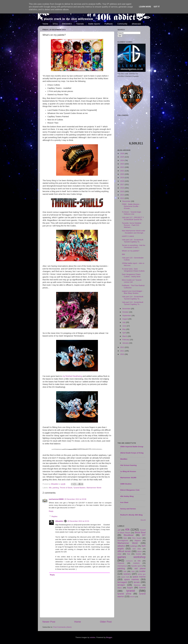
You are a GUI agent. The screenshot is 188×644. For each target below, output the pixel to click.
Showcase (136, 24)
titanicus (137, 585)
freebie (138, 554)
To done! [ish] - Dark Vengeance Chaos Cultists (133, 270)
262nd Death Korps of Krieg (132, 453)
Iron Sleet (124, 502)
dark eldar (137, 549)
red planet (140, 568)
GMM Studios (126, 484)
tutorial (142, 587)
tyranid (131, 591)
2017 (122, 184)
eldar (119, 554)
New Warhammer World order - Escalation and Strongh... (134, 232)
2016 (122, 188)
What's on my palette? (131, 251)
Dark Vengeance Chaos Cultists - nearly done (131, 275)
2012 (122, 347)
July (124, 322)
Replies (55, 516)
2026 (122, 153)
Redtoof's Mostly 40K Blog (131, 515)
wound (132, 597)
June (124, 326)
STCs (55, 24)
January (126, 343)
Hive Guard (137, 538)
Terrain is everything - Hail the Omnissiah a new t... (134, 246)
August (125, 319)
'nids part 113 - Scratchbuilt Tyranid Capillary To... (133, 303)
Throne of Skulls (66, 488)
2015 (122, 191)
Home (46, 24)
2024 (122, 160)
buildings (134, 546)
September (127, 316)
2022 (122, 167)
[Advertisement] (132, 399)
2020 (122, 174)
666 (123, 254)
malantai (121, 563)
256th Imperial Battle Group (132, 447)
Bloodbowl (129, 535)
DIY (144, 535)
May (124, 329)
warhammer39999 (56, 499)
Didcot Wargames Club (130, 490)
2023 (122, 164)
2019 (122, 178)
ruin (125, 571)
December (127, 201)
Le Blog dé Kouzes (128, 471)
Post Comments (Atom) (62, 627)
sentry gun (142, 574)
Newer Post (49, 622)
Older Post (106, 622)
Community (122, 24)
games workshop (132, 557)
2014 (122, 195)
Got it (157, 7)
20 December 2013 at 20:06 (75, 499)
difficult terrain (124, 551)
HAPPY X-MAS (128, 236)
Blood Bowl (140, 532)
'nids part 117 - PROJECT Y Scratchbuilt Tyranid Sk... (133, 218)
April (124, 333)
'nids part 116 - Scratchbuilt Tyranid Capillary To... (133, 241)
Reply (51, 511)
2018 (122, 181)
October (126, 312)
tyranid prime (124, 594)
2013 (122, 198)
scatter (142, 571)
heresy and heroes (128, 509)
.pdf (119, 530)
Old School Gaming (128, 465)
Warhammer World (94, 488)
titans (120, 588)
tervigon (121, 585)
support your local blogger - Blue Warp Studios (133, 292)
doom (140, 551)
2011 (122, 351)
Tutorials (80, 24)
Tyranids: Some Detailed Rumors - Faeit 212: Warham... (132, 225)
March (125, 336)
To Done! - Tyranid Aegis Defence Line (132, 213)
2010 (122, 354)
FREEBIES (67, 24)
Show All (143, 520)
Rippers (138, 540)
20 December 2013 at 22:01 (78, 521)
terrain (137, 582)
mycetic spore (136, 566)
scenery (127, 574)
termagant (122, 582)
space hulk (125, 577)
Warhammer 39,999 (128, 478)
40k (50, 488)
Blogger (109, 637)
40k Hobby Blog (127, 496)
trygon (130, 587)
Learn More (145, 7)
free (129, 554)
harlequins (129, 561)
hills (139, 561)
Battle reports (94, 24)
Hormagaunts (123, 540)
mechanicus (122, 566)
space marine (139, 577)
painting (56, 488)
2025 (122, 157)
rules (133, 571)
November (127, 309)
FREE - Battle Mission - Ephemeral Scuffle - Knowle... (131, 206)
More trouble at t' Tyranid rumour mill (132, 281)
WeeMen (124, 459)
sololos (93, 637)
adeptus (121, 546)
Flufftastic (109, 24)
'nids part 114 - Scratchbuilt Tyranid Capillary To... (133, 298)
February (126, 340)
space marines (132, 579)
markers (136, 563)
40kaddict (59, 521)
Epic (125, 538)
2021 (122, 171)
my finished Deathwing (72, 376)
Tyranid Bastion (79, 488)
